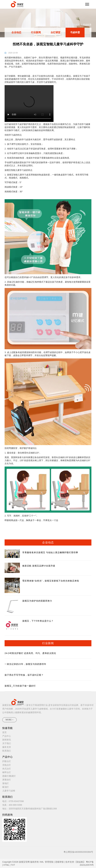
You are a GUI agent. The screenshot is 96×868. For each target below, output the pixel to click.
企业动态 (16, 32)
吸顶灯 (6, 787)
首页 (66, 25)
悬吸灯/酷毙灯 (9, 776)
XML (42, 862)
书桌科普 (87, 25)
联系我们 (7, 751)
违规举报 (59, 862)
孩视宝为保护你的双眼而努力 (37, 601)
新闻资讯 (75, 25)
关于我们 (7, 743)
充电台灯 (7, 765)
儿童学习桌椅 (9, 791)
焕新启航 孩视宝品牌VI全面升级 (39, 566)
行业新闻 (36, 32)
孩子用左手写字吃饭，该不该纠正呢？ (24, 675)
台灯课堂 (55, 32)
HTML (6, 865)
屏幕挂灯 (7, 780)
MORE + (9, 720)
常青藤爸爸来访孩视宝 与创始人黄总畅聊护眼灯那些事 (50, 552)
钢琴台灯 (7, 772)
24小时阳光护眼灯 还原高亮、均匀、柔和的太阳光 (30, 653)
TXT (13, 865)
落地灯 (6, 783)
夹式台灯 (7, 769)
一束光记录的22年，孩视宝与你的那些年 (25, 664)
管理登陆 (49, 862)
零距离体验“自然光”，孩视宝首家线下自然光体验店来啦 (51, 581)
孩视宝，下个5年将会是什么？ (38, 621)
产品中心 (7, 736)
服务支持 (7, 747)
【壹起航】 (80, 862)
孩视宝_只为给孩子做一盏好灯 (20, 686)
